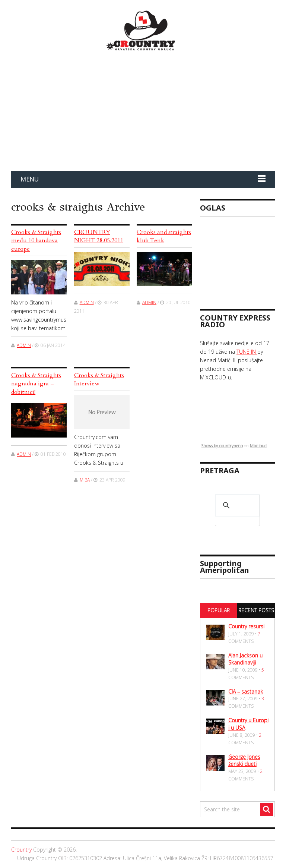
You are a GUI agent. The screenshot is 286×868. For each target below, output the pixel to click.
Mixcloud (258, 446)
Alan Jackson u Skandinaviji (245, 659)
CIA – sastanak (246, 692)
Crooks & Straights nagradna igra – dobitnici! (36, 384)
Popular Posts (219, 617)
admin (24, 345)
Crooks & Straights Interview (99, 379)
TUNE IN (247, 352)
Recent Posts (256, 610)
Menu (29, 179)
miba (85, 480)
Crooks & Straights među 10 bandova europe (36, 241)
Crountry (21, 850)
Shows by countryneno (222, 446)
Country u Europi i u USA (248, 724)
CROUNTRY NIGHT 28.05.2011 (99, 236)
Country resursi (246, 626)
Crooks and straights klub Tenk (164, 236)
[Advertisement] (243, 259)
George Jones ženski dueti (244, 760)
